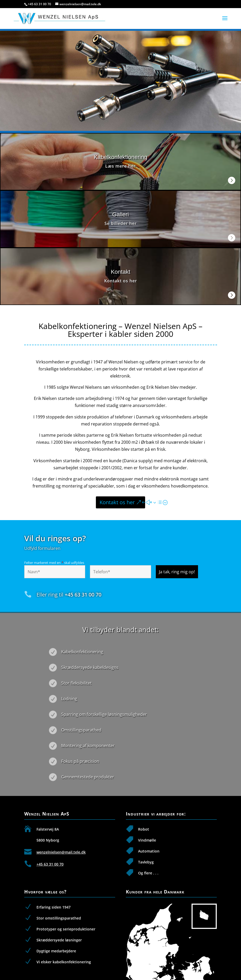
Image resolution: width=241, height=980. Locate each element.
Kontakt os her (117, 502)
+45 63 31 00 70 (39, 4)
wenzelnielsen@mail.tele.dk (61, 852)
